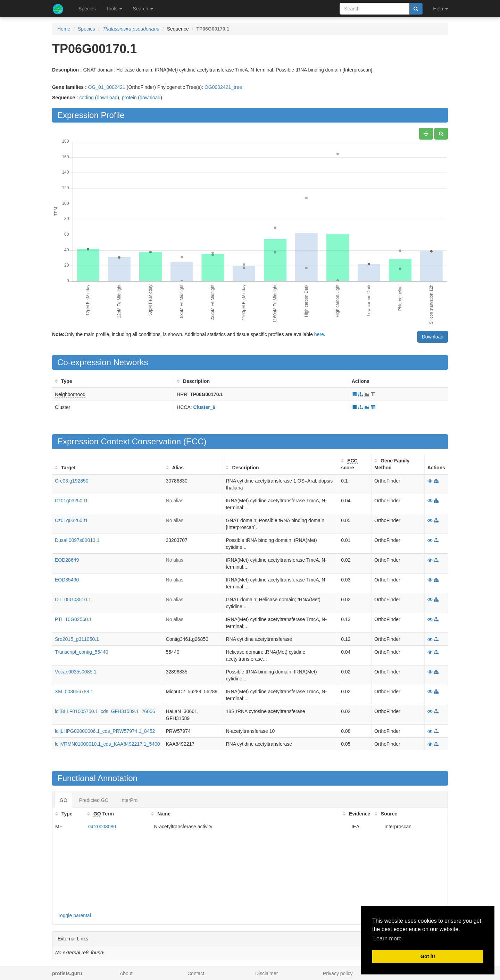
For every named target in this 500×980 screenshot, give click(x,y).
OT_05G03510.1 (73, 600)
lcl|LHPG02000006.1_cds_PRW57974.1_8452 (105, 731)
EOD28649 (67, 560)
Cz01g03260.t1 (71, 520)
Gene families (68, 87)
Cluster (62, 407)
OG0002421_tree (223, 87)
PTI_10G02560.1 (73, 619)
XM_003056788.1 (74, 692)
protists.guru (67, 973)
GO (64, 800)
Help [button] (440, 9)
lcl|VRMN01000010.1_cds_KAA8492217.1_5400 (107, 744)
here (319, 334)
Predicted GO (94, 800)
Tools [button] (114, 9)
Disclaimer (266, 973)
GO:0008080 (102, 827)
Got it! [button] (428, 956)
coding (87, 98)
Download (433, 337)
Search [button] (143, 9)
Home (64, 29)
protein (129, 98)
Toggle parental (74, 915)
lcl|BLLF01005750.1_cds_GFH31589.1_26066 (105, 711)
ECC (195, 441)
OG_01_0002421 (107, 87)
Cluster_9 (205, 407)
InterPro (129, 800)
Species (87, 9)
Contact (196, 973)
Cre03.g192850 (72, 481)
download (107, 98)
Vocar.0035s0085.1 (76, 672)
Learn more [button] (387, 939)
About (126, 973)
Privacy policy (338, 973)
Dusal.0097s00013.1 (77, 540)
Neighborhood (70, 394)
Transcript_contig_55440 (82, 652)
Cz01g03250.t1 (71, 501)
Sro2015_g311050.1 (77, 639)
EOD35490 (67, 580)
